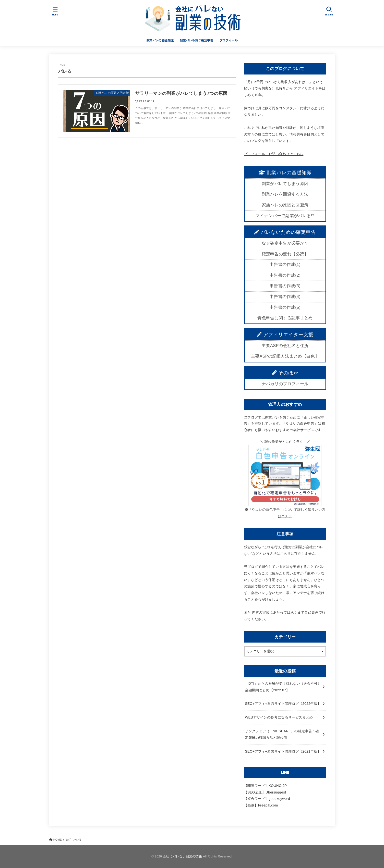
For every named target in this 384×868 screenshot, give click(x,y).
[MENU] (55, 11)
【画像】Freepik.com (261, 805)
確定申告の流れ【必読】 (285, 254)
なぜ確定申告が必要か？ (285, 243)
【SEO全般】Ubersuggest (265, 792)
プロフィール (228, 40)
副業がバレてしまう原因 (285, 184)
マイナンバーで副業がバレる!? (285, 216)
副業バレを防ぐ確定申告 (196, 40)
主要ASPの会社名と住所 (285, 346)
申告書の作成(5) (285, 307)
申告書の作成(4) (285, 297)
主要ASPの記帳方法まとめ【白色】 (285, 356)
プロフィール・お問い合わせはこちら (274, 154)
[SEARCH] (329, 11)
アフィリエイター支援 (285, 335)
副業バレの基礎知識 (160, 40)
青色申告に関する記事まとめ (285, 318)
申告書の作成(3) (285, 286)
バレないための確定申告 (285, 232)
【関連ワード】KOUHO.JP (265, 786)
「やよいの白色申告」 (300, 423)
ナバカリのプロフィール (285, 384)
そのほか (285, 373)
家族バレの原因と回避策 (285, 205)
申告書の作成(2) (285, 275)
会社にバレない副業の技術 (182, 856)
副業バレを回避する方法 (285, 194)
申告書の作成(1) (285, 265)
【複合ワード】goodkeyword (267, 799)
